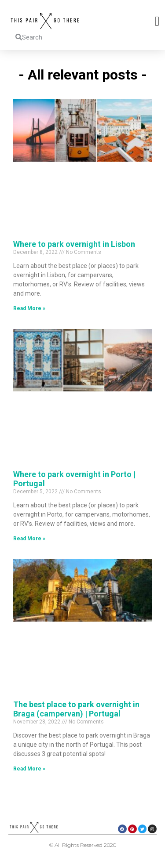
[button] (157, 21)
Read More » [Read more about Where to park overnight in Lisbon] (29, 308)
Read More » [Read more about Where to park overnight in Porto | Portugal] (29, 539)
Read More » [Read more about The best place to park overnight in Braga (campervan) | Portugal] (29, 769)
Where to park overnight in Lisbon (74, 244)
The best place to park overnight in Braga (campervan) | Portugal (76, 709)
